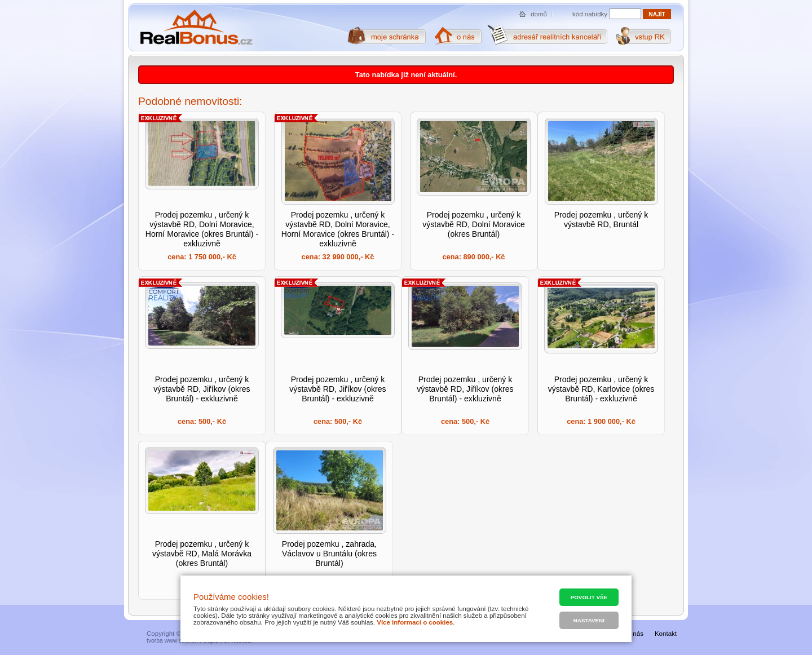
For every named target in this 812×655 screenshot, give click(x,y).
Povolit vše (589, 597)
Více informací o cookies (415, 622)
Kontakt (666, 634)
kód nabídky (590, 14)
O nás (635, 634)
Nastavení (589, 620)
